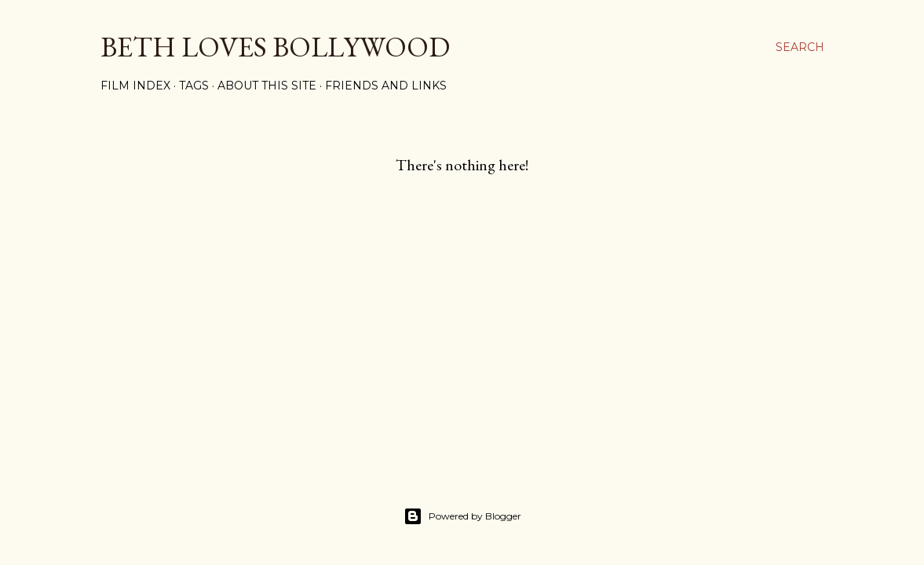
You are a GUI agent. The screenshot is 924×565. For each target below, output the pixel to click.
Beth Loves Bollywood (275, 47)
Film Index (135, 86)
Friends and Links (386, 86)
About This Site (267, 86)
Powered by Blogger (462, 516)
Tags (194, 86)
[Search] (800, 47)
